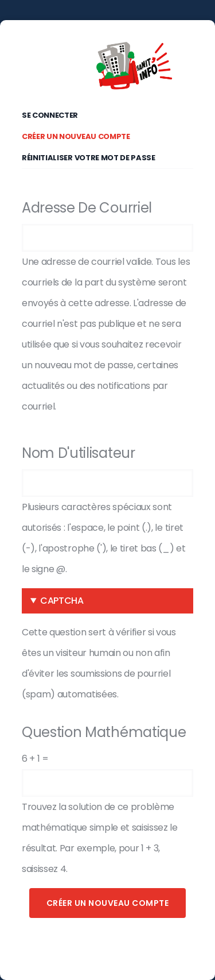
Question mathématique (104, 732)
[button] (107, 601)
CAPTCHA (62, 601)
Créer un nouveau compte (82, 134)
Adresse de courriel (87, 208)
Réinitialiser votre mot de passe (89, 158)
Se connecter (50, 115)
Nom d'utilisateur (79, 453)
